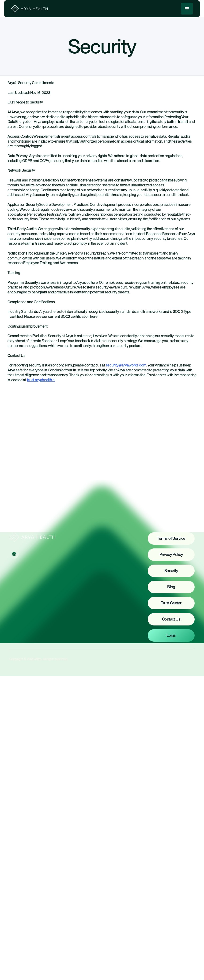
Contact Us (171, 619)
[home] (30, 9)
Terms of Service (171, 538)
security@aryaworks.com (126, 365)
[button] (187, 9)
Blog (171, 587)
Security (171, 571)
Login (171, 635)
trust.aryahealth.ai (41, 380)
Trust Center (171, 603)
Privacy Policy (171, 554)
